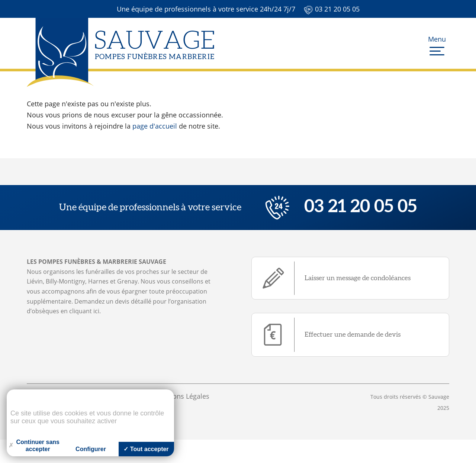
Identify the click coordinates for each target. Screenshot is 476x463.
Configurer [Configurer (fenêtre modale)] (91, 449)
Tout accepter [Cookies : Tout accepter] (146, 449)
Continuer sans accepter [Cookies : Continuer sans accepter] (34, 446)
